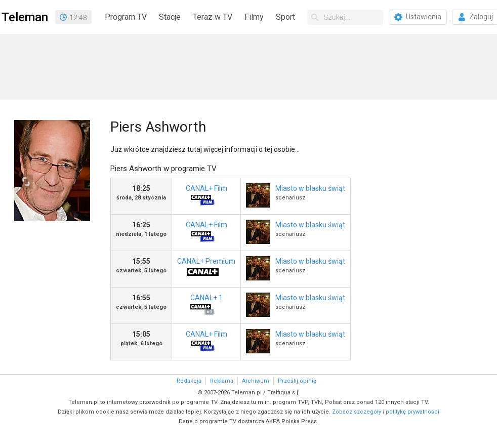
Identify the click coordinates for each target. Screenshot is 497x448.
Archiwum (256, 381)
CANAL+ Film (202, 197)
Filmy (254, 17)
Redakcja (189, 381)
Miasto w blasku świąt (310, 188)
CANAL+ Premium (206, 270)
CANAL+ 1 (202, 306)
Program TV (126, 17)
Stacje (170, 17)
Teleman (25, 17)
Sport (285, 17)
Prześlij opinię (297, 381)
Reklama (222, 381)
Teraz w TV (213, 17)
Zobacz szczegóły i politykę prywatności (386, 412)
